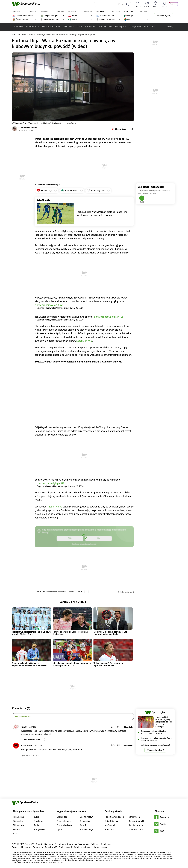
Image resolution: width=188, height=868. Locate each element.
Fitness (16, 829)
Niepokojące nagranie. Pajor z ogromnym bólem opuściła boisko (72, 664)
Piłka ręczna (121, 26)
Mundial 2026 (32, 26)
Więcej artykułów (155, 750)
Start (14, 35)
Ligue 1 (60, 829)
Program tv (38, 847)
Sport (90, 847)
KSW (15, 834)
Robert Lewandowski (114, 817)
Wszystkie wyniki (163, 16)
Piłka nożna (47, 26)
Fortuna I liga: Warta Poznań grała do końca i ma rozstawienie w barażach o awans (102, 213)
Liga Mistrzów (86, 817)
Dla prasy (49, 844)
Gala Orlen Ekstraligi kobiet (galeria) (155, 745)
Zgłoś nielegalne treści (30, 755)
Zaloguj (173, 4)
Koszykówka (135, 26)
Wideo (31, 35)
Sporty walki (91, 26)
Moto (147, 26)
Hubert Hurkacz (136, 829)
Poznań (80, 592)
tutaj (61, 862)
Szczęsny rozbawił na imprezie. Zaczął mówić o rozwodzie (156, 739)
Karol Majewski (84, 341)
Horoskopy (26, 847)
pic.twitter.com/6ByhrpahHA (50, 483)
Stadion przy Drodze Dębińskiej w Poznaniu (51, 592)
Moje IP (69, 847)
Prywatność (60, 844)
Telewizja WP (51, 847)
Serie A (83, 825)
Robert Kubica (111, 821)
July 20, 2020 (77, 308)
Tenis (58, 26)
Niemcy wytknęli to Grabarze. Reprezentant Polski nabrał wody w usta (31, 664)
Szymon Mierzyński (27, 128)
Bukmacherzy (106, 26)
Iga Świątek (110, 825)
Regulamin (106, 844)
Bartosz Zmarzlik (136, 821)
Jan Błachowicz (136, 825)
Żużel (79, 26)
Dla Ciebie (18, 26)
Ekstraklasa (62, 817)
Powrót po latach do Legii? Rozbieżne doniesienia (70, 633)
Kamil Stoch (134, 817)
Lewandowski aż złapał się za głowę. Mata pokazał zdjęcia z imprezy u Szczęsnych (163, 722)
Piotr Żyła (109, 829)
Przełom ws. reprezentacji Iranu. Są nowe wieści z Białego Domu (31, 633)
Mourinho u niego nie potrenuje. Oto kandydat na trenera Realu (110, 633)
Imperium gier (100, 847)
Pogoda (16, 847)
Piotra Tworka (55, 507)
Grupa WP (29, 844)
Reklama (95, 844)
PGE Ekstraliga (86, 829)
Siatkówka (69, 26)
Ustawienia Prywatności (78, 844)
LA (153, 26)
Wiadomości (80, 847)
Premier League (64, 821)
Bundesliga (85, 821)
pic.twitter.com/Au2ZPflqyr (49, 305)
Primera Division (64, 825)
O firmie (39, 844)
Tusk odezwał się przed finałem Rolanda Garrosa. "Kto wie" (154, 732)
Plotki (61, 847)
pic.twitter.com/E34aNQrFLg (108, 317)
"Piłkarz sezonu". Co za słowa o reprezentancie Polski (108, 664)
